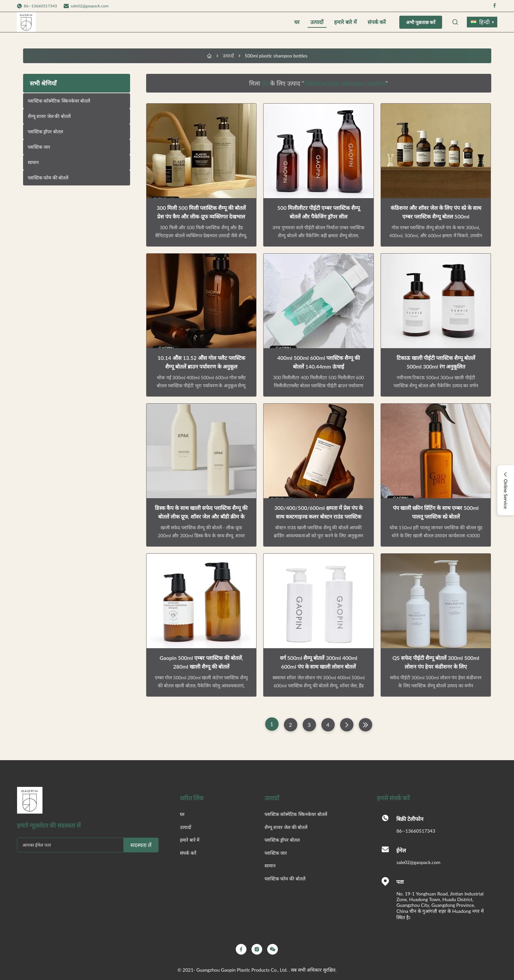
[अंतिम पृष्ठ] (366, 725)
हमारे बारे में (345, 22)
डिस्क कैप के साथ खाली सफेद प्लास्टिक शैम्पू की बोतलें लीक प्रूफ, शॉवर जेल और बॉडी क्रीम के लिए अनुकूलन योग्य (201, 516)
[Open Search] (455, 22)
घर (297, 22)
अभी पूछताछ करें (421, 22)
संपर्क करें (377, 22)
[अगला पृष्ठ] (347, 725)
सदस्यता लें (141, 845)
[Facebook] (241, 949)
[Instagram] (257, 949)
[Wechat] (273, 949)
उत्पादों (317, 22)
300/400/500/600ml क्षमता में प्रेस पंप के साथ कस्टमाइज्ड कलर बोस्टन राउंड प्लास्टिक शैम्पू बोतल (319, 516)
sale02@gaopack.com (89, 6)
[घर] (209, 56)
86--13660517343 (416, 831)
